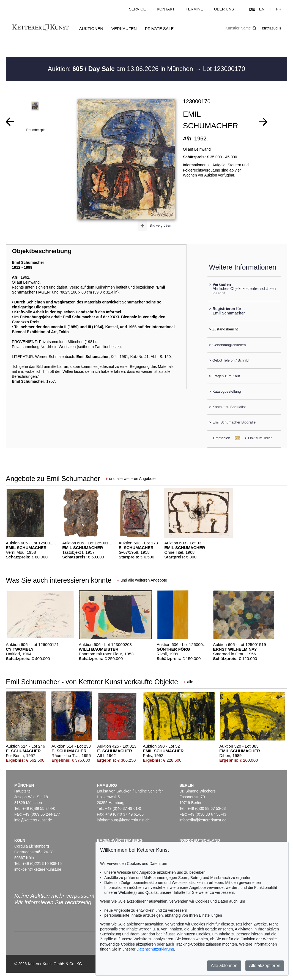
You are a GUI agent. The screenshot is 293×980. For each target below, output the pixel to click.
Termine (194, 9)
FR (279, 9)
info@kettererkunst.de (33, 820)
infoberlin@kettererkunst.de (203, 820)
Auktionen (91, 28)
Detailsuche (272, 28)
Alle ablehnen (224, 966)
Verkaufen (124, 28)
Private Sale (159, 28)
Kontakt (166, 9)
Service (137, 9)
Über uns (224, 9)
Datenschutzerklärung (155, 949)
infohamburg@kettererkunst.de (123, 820)
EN (262, 9)
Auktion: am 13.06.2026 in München (121, 69)
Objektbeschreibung (42, 251)
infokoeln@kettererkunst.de (38, 869)
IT (270, 9)
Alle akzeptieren (265, 966)
